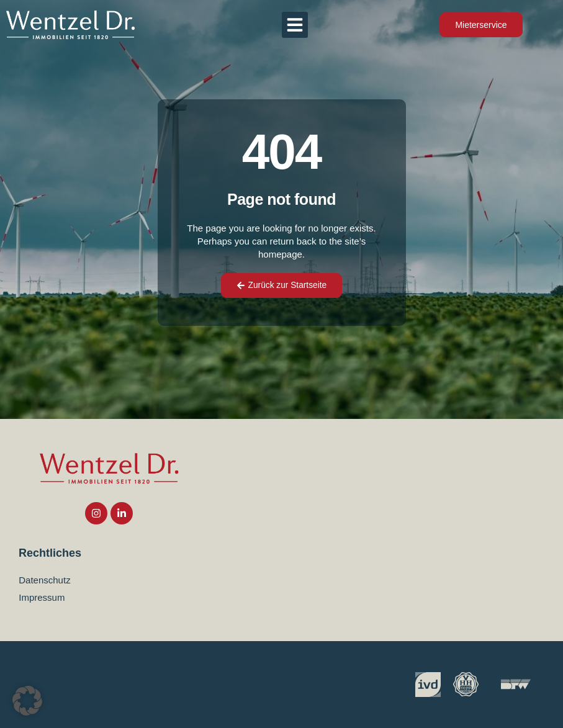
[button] (295, 25)
